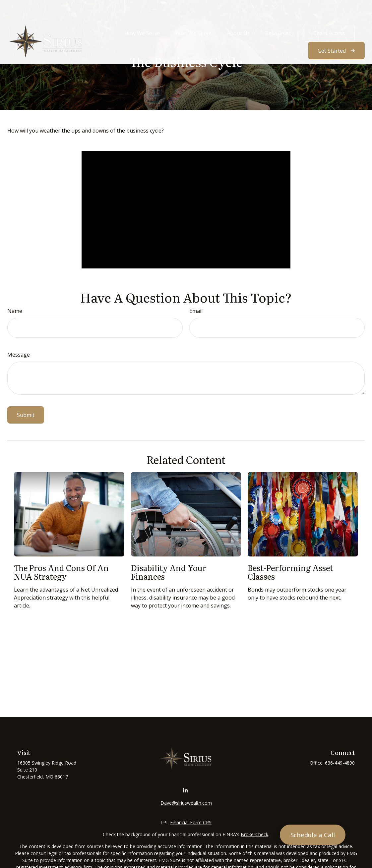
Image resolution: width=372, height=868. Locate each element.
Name (15, 311)
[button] (142, 14)
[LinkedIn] (186, 791)
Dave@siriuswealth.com (186, 803)
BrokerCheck (254, 834)
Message (19, 355)
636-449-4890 (340, 763)
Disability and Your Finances (169, 572)
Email (196, 311)
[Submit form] (26, 415)
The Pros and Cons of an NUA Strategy (61, 572)
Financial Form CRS (191, 822)
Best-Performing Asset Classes (290, 572)
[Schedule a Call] (313, 835)
